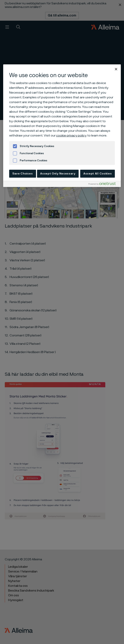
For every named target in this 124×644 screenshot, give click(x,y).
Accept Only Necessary (58, 174)
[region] (62, 126)
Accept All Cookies (98, 174)
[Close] (116, 69)
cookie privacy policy (71, 136)
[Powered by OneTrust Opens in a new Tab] (104, 184)
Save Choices (22, 174)
